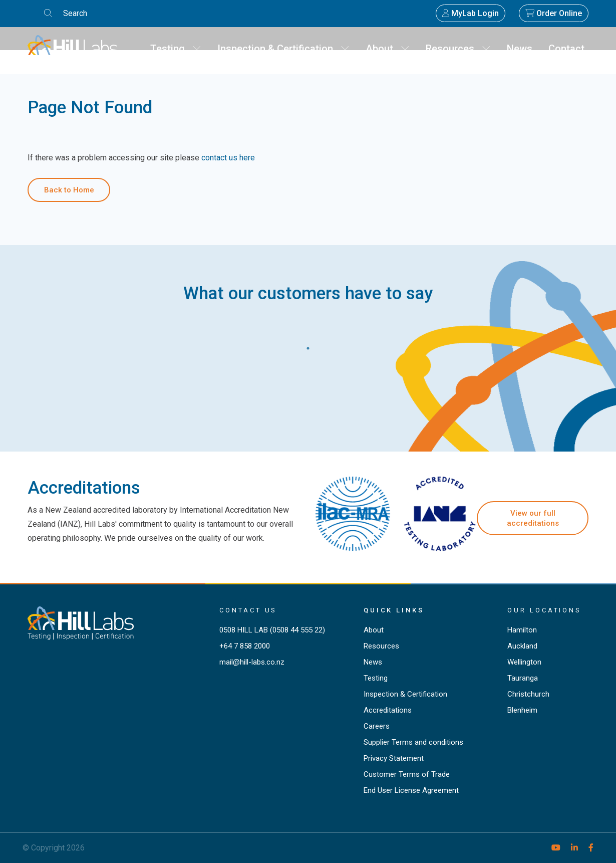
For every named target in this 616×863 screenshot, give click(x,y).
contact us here (228, 158)
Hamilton (522, 630)
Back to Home (69, 190)
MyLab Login (471, 13)
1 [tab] (308, 346)
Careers (377, 726)
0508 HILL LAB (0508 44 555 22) (272, 630)
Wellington (524, 662)
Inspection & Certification (283, 49)
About (388, 49)
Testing (176, 49)
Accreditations (388, 710)
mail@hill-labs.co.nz (252, 662)
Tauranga (523, 678)
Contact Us (248, 610)
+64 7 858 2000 (245, 646)
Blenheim (522, 710)
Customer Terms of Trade (407, 774)
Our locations (544, 610)
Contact (566, 49)
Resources (458, 49)
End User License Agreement (411, 790)
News (520, 49)
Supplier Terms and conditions (413, 742)
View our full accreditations (533, 518)
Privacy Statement (394, 758)
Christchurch (528, 694)
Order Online (554, 13)
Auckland (522, 646)
